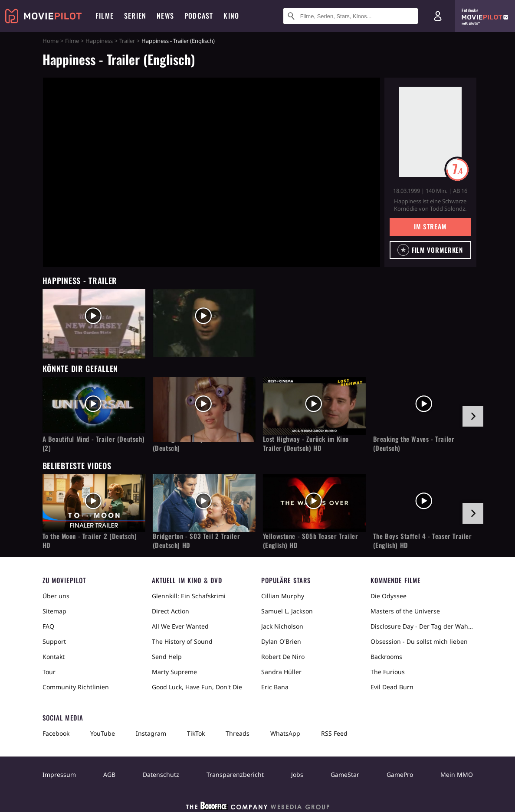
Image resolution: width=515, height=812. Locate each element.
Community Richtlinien (76, 687)
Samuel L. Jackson (287, 611)
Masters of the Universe (405, 611)
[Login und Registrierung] (438, 16)
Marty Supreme (174, 672)
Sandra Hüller (281, 672)
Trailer (127, 41)
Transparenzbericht (235, 774)
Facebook (56, 733)
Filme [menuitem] (105, 16)
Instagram (151, 733)
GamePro (400, 774)
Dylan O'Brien (281, 641)
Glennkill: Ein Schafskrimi (189, 596)
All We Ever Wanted (180, 626)
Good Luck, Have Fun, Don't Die (197, 687)
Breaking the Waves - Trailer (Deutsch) (414, 444)
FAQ (48, 626)
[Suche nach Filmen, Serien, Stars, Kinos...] (351, 16)
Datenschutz (161, 774)
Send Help (167, 657)
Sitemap (54, 611)
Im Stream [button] (430, 226)
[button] (430, 250)
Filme (72, 41)
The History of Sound (182, 641)
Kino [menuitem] (231, 16)
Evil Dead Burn (392, 687)
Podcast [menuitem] (199, 16)
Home (51, 41)
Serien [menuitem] (135, 16)
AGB (109, 774)
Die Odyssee (389, 596)
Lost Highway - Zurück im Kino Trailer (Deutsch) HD (306, 444)
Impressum (59, 774)
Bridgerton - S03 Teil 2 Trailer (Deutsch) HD (197, 541)
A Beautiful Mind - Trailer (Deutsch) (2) (94, 444)
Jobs (297, 774)
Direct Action (171, 611)
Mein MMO (457, 774)
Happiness (99, 41)
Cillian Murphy (283, 596)
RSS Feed (334, 733)
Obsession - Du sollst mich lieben (419, 641)
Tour (49, 672)
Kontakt (54, 657)
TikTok (196, 733)
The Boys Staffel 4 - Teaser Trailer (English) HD (423, 541)
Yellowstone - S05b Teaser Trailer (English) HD (311, 541)
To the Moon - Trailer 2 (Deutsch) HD (90, 541)
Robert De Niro (283, 657)
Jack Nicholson (282, 626)
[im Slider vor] (473, 416)
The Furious (388, 672)
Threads (238, 733)
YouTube (103, 733)
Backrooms (386, 657)
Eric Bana (275, 687)
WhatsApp (285, 733)
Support (54, 641)
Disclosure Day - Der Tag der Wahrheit (422, 626)
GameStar (345, 774)
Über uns (56, 596)
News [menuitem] (165, 16)
